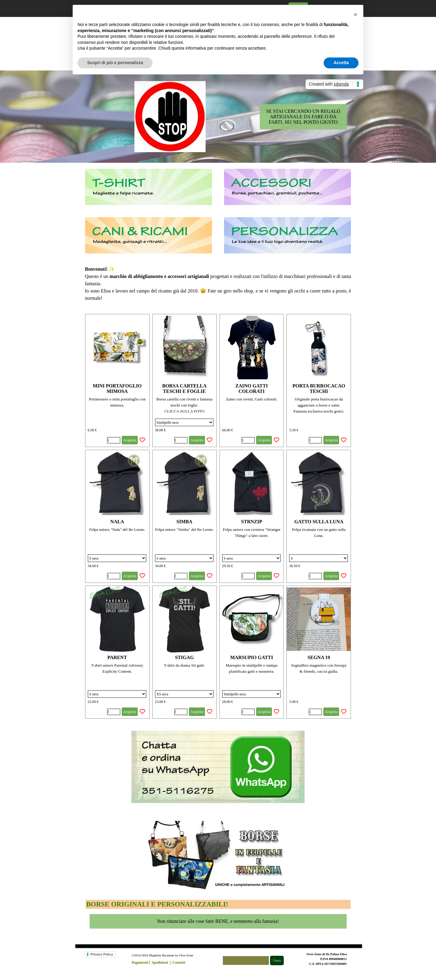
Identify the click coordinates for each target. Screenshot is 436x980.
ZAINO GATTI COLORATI (252, 389)
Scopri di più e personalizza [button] (115, 63)
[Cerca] (246, 960)
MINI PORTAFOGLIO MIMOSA (117, 389)
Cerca (277, 960)
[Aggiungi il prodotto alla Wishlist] (142, 440)
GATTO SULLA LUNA (319, 522)
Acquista (130, 440)
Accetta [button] (341, 63)
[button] (355, 15)
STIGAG (184, 657)
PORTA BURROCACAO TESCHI (319, 389)
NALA (117, 522)
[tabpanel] (218, 284)
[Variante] (184, 422)
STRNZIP (251, 522)
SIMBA (184, 522)
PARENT (117, 657)
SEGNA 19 (319, 657)
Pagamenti (140, 962)
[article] (117, 381)
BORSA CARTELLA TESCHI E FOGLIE (185, 389)
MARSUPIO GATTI (252, 657)
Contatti (179, 962)
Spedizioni (160, 962)
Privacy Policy (102, 954)
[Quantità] (114, 440)
